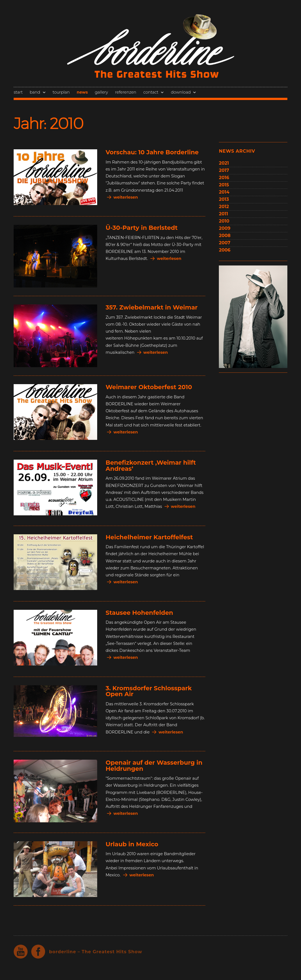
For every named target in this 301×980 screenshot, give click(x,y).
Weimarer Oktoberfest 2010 (149, 387)
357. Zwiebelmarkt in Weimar (151, 307)
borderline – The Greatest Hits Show (96, 952)
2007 (225, 243)
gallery (101, 92)
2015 (224, 185)
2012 (224, 207)
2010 (224, 221)
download (181, 92)
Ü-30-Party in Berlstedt (142, 228)
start (18, 92)
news (82, 92)
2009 (225, 228)
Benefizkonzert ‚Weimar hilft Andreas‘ (151, 465)
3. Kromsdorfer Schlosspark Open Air (149, 691)
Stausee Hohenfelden (139, 613)
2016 (224, 178)
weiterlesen (126, 197)
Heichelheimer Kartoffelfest (149, 537)
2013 (224, 199)
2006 (225, 250)
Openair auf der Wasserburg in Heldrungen (154, 766)
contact (151, 92)
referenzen (126, 92)
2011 (223, 214)
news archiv (237, 151)
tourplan (61, 92)
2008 (225, 236)
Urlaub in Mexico (132, 844)
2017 (224, 170)
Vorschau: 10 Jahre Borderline (152, 152)
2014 (224, 192)
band (35, 92)
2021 (224, 163)
